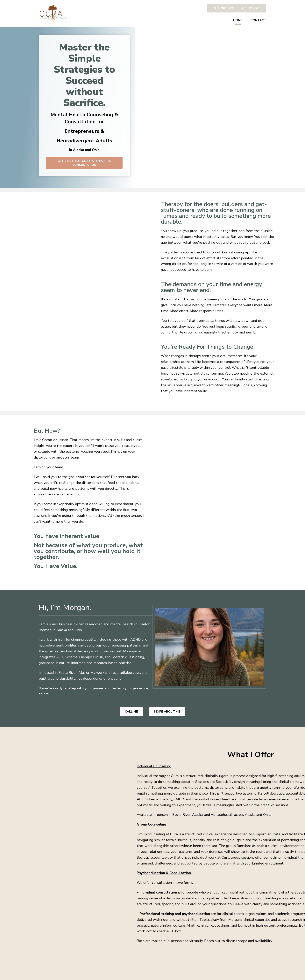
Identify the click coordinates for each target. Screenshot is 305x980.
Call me (131, 712)
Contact (258, 21)
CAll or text (237, 8)
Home (238, 21)
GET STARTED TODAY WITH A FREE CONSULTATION (84, 163)
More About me (167, 712)
